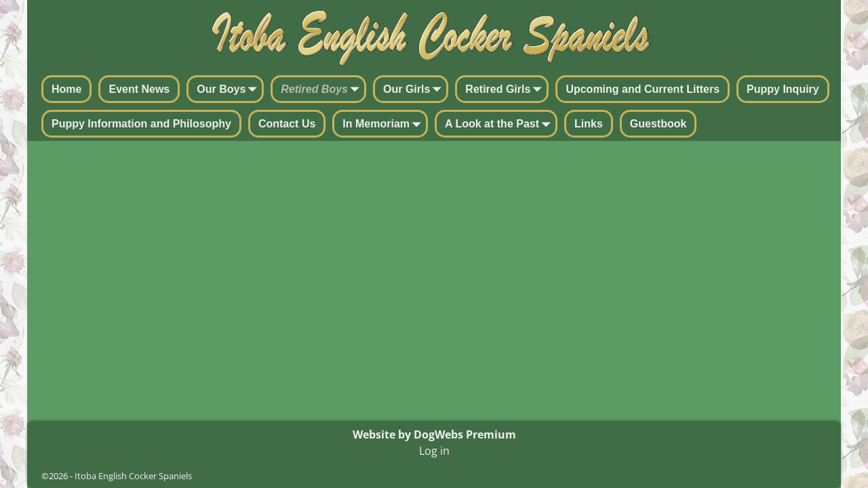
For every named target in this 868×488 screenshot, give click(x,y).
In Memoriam (384, 125)
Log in (434, 451)
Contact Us (287, 124)
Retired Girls (506, 90)
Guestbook (658, 124)
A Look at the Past (500, 125)
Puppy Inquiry (783, 89)
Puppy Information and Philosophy (141, 124)
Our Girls (415, 90)
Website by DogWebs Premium (434, 434)
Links (589, 124)
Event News (139, 89)
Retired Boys (322, 90)
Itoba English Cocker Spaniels (133, 476)
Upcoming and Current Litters (643, 89)
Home (66, 89)
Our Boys (229, 90)
